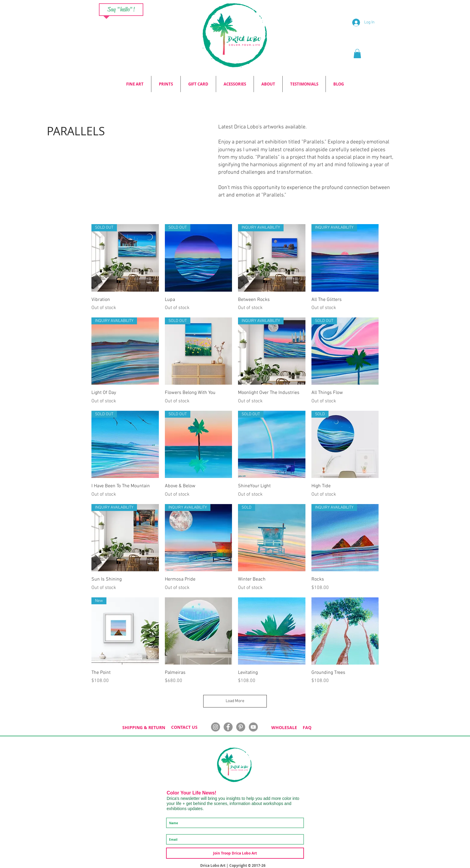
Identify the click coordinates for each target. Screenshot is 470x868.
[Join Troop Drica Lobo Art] (235, 853)
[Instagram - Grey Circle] (216, 727)
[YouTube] (253, 727)
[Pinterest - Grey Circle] (241, 727)
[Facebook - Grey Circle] (228, 727)
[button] (357, 54)
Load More (235, 701)
